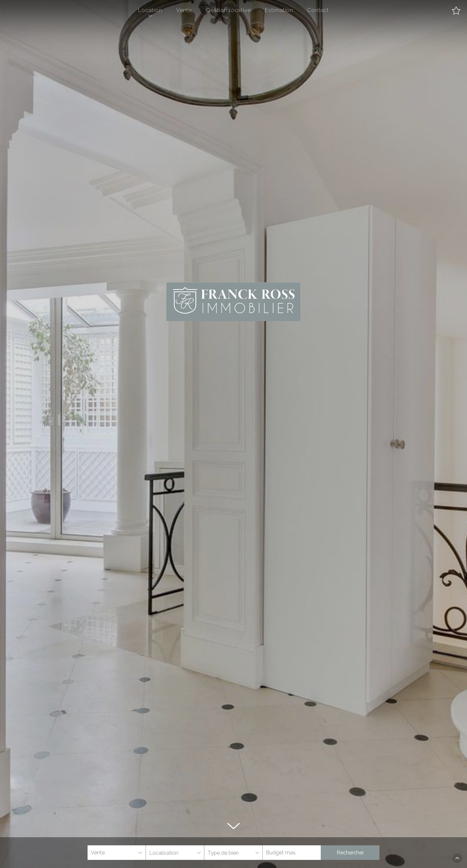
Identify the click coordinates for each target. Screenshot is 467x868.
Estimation (279, 10)
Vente (184, 10)
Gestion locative (228, 10)
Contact (318, 10)
